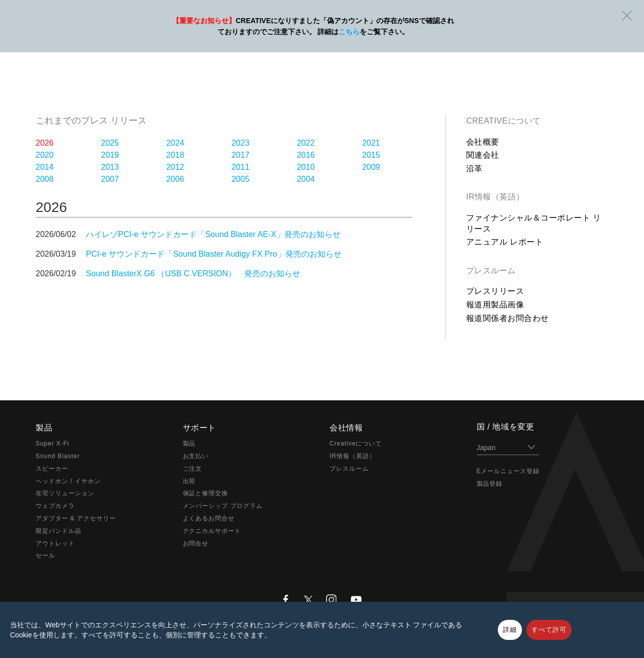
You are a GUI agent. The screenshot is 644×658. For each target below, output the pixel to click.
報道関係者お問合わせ (508, 318)
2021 (371, 143)
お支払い (196, 456)
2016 (306, 155)
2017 (241, 155)
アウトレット (55, 543)
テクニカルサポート (212, 531)
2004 (306, 179)
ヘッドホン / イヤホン (68, 481)
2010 (306, 167)
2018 (175, 155)
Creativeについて (504, 121)
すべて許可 (549, 630)
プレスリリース (495, 291)
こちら (349, 32)
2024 (175, 143)
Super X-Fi (52, 444)
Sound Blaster (58, 456)
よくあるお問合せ (209, 518)
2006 (175, 179)
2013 (110, 167)
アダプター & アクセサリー (76, 518)
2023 (241, 143)
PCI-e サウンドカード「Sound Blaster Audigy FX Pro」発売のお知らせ (214, 254)
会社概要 (483, 142)
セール (45, 556)
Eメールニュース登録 (508, 471)
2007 (110, 179)
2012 (175, 167)
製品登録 (490, 484)
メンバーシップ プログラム (223, 506)
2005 (241, 179)
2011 (241, 167)
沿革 (474, 169)
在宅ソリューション (65, 493)
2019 (110, 155)
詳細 (510, 630)
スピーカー (52, 469)
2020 (45, 155)
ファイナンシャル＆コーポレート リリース (534, 223)
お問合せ (196, 543)
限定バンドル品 (59, 531)
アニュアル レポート (505, 242)
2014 (45, 167)
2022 (306, 143)
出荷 (189, 481)
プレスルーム (491, 270)
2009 (371, 167)
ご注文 (193, 469)
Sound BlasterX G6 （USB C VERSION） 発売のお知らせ (193, 273)
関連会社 (483, 155)
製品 (189, 444)
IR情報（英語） (495, 197)
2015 (371, 155)
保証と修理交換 (206, 493)
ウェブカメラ (55, 506)
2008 (45, 179)
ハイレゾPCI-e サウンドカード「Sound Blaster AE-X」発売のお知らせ (213, 234)
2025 (110, 143)
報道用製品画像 (495, 305)
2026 (45, 143)
